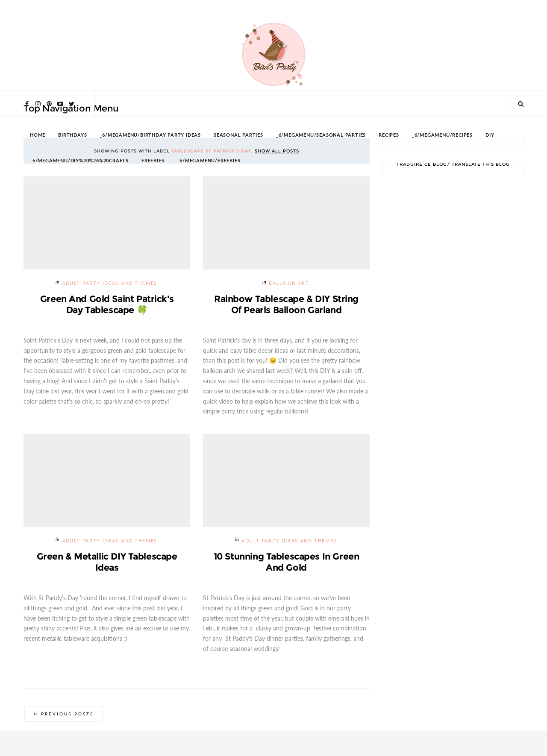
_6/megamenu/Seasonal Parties (321, 135)
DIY (490, 135)
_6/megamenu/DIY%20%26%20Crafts (79, 161)
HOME (38, 135)
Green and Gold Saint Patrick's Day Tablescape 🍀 (107, 304)
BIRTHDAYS (72, 135)
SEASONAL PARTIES (238, 135)
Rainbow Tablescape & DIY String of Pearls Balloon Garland (286, 304)
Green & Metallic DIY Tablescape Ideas (107, 562)
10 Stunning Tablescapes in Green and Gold (287, 562)
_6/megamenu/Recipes (442, 135)
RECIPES (389, 135)
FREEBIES (153, 161)
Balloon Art (289, 283)
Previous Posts (67, 714)
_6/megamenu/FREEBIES (209, 161)
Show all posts (277, 151)
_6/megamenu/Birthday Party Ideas (150, 135)
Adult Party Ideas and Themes (110, 283)
